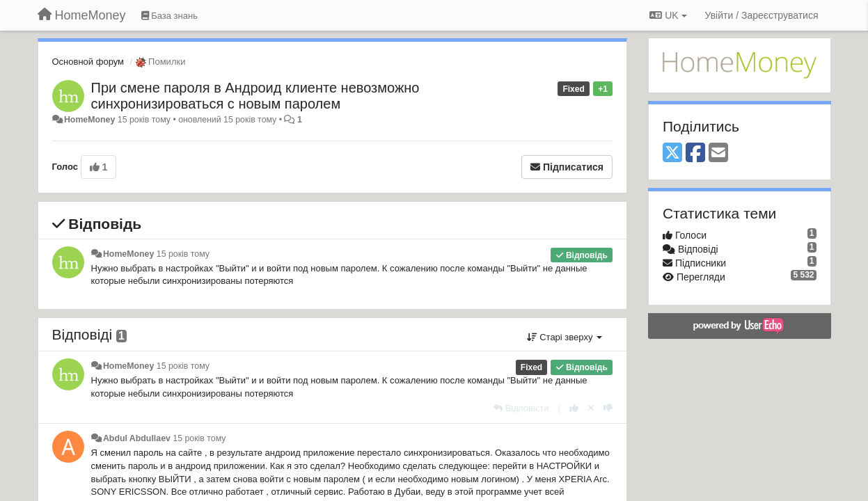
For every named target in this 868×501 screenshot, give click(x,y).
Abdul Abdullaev (137, 438)
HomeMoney (89, 120)
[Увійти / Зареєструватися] (762, 15)
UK (668, 15)
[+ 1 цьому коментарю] (574, 408)
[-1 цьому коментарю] (608, 408)
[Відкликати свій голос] (591, 408)
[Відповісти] (521, 408)
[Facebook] (695, 153)
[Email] (718, 153)
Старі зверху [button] (565, 337)
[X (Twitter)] (672, 153)
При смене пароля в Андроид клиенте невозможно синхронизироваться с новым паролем (255, 96)
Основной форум (88, 62)
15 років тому (183, 254)
